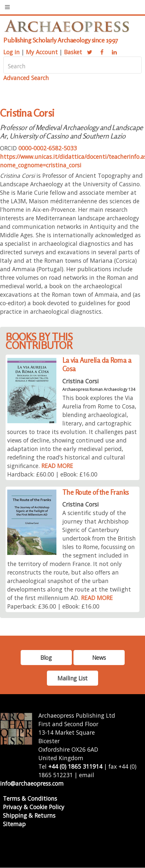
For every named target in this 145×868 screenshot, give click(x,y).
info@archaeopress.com (32, 783)
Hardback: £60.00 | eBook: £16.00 (52, 474)
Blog (46, 658)
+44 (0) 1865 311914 (75, 766)
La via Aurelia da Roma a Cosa (97, 365)
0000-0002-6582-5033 (48, 148)
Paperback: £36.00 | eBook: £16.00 (53, 606)
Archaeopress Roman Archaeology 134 (99, 389)
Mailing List (72, 678)
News (99, 658)
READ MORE (57, 466)
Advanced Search (26, 78)
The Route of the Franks (96, 492)
